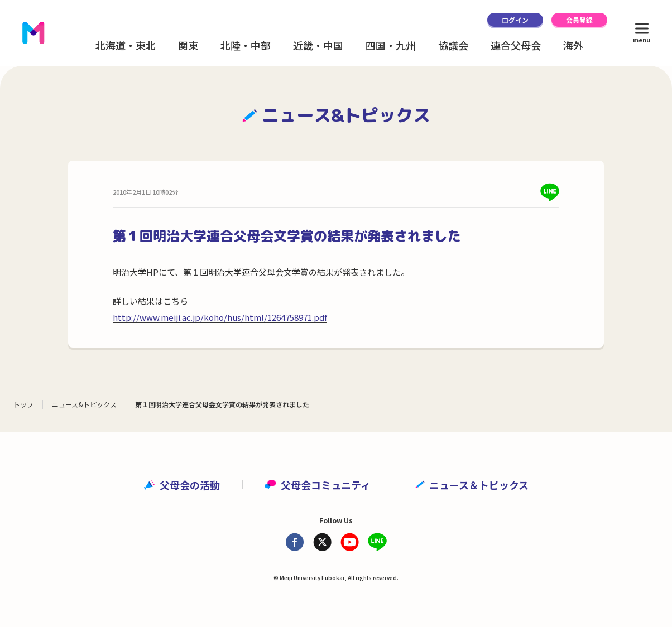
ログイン (515, 20)
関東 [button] (188, 45)
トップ (23, 404)
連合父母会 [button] (516, 45)
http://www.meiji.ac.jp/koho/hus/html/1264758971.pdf (220, 317)
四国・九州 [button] (391, 45)
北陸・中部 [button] (246, 45)
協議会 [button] (453, 45)
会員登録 (579, 20)
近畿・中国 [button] (318, 45)
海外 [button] (573, 45)
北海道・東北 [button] (126, 45)
